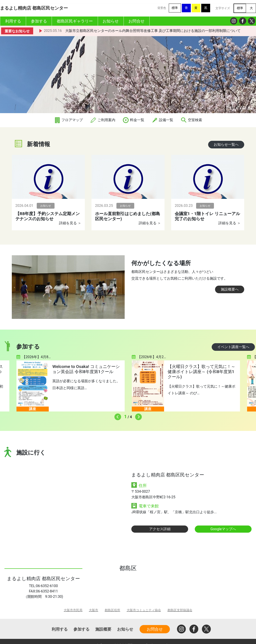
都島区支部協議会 (180, 610)
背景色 (162, 8)
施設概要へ (230, 289)
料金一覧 (133, 120)
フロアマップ (68, 120)
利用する (60, 629)
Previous (117, 416)
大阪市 (93, 610)
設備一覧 (162, 120)
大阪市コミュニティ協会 (144, 610)
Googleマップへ (223, 529)
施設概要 (103, 629)
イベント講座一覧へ (233, 347)
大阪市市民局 (73, 610)
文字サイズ (223, 8)
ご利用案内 (103, 120)
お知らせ (125, 629)
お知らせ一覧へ (226, 144)
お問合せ (155, 629)
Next (137, 416)
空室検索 (191, 120)
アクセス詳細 (160, 529)
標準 (175, 8)
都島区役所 (112, 610)
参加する (81, 629)
